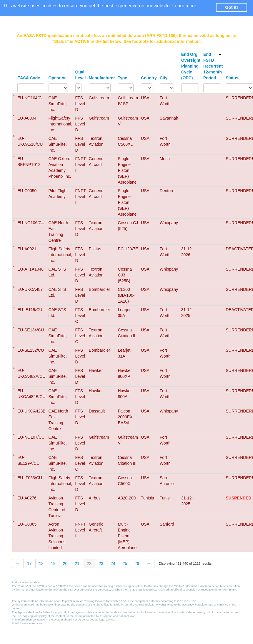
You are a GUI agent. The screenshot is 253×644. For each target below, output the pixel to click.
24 (113, 563)
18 (41, 563)
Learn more (184, 6)
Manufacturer (102, 78)
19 (53, 563)
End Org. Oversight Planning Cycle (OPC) (191, 66)
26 (137, 563)
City (164, 78)
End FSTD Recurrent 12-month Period (213, 66)
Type (123, 78)
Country (149, 78)
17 (29, 563)
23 (101, 563)
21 (77, 563)
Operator (57, 78)
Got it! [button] (232, 7)
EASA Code (29, 78)
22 (89, 563)
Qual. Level (81, 75)
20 (65, 563)
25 (125, 563)
